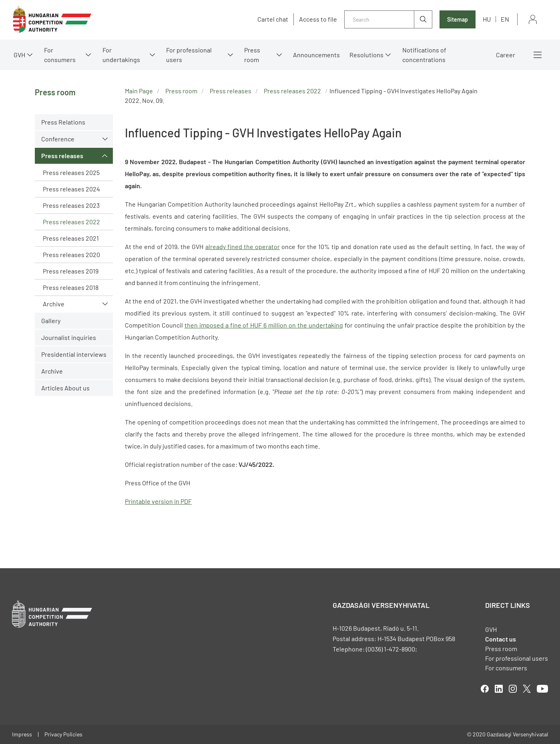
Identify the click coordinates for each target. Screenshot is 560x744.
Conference (58, 139)
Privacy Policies (63, 734)
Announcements (316, 55)
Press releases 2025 (71, 172)
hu (487, 19)
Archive (54, 304)
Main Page (139, 91)
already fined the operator (243, 246)
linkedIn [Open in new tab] (499, 689)
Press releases (62, 156)
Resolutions (366, 55)
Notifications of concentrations (424, 55)
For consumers (60, 55)
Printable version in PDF (158, 501)
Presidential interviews (74, 354)
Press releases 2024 (71, 189)
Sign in (533, 19)
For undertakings (121, 55)
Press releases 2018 (71, 287)
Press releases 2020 (71, 254)
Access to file (318, 19)
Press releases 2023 (71, 205)
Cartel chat (273, 19)
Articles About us (65, 388)
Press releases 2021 (71, 238)
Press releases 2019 (71, 271)
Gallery (51, 321)
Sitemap (458, 19)
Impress (22, 734)
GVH (19, 55)
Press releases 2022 (71, 222)
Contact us (501, 639)
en (505, 19)
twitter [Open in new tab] (527, 689)
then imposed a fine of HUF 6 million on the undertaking (264, 325)
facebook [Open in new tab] (485, 689)
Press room (252, 55)
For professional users (189, 55)
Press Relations (63, 122)
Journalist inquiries (69, 337)
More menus (538, 55)
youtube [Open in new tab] (542, 689)
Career (506, 55)
